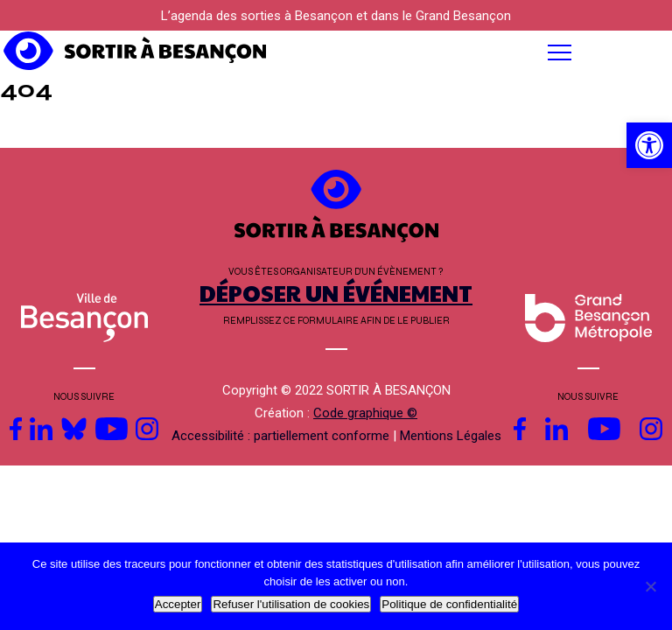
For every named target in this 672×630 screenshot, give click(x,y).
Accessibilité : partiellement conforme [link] (280, 436)
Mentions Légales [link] (451, 436)
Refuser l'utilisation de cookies (291, 604)
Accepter (178, 604)
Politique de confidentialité (449, 604)
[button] (420, 52)
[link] (649, 145)
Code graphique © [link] (365, 413)
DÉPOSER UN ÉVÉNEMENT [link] (336, 293)
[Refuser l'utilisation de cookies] (650, 586)
